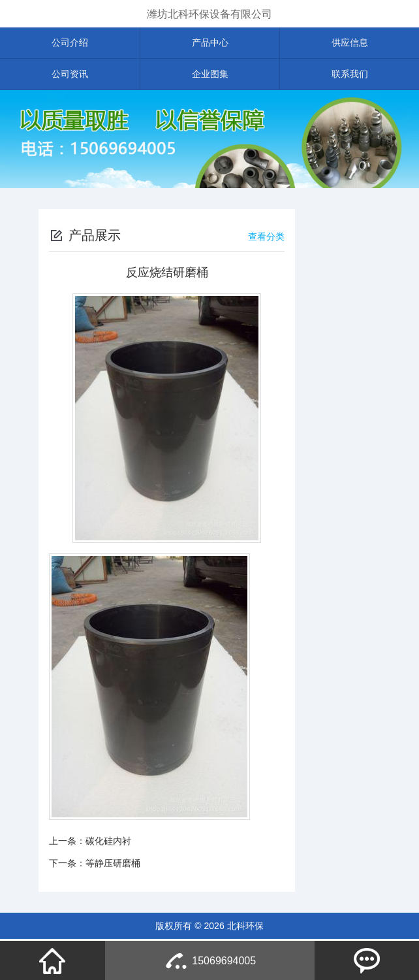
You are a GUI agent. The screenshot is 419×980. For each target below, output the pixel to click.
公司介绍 (70, 43)
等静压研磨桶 (113, 864)
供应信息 (350, 43)
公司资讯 (70, 75)
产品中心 (210, 43)
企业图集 (210, 75)
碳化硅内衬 (108, 842)
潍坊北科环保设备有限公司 (209, 14)
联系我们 (350, 75)
